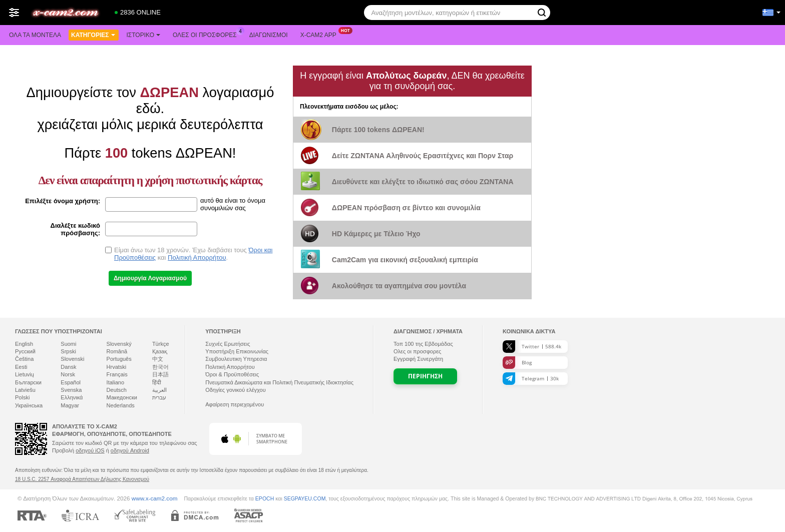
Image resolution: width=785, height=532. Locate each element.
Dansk (68, 367)
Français (117, 374)
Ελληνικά (72, 397)
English (24, 344)
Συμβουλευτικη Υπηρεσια (236, 359)
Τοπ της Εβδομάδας (423, 344)
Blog (517, 363)
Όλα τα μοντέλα (35, 35)
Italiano (115, 382)
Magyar (70, 405)
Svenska (71, 390)
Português (119, 359)
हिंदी (157, 382)
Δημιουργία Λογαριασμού (150, 278)
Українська (29, 405)
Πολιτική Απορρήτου (197, 257)
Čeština (24, 359)
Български (28, 382)
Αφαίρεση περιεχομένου (235, 404)
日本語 (160, 374)
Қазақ (160, 351)
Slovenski (72, 359)
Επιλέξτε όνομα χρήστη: (63, 201)
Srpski (68, 351)
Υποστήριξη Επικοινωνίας (237, 351)
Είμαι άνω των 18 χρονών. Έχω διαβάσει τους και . (193, 254)
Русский (25, 351)
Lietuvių (25, 374)
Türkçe (161, 344)
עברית (159, 397)
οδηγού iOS (90, 450)
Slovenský (119, 344)
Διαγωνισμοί (269, 35)
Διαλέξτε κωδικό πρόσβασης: (75, 229)
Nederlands (121, 405)
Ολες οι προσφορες (207, 34)
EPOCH (265, 498)
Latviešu (25, 390)
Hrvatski (117, 367)
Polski (22, 397)
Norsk (68, 374)
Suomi (68, 344)
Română (117, 351)
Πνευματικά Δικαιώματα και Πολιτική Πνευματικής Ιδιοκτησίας (279, 382)
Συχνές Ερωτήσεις (228, 344)
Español (71, 382)
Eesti (21, 367)
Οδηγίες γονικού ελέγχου (236, 390)
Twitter (532, 347)
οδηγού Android (130, 450)
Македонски (122, 397)
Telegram (531, 379)
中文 (158, 359)
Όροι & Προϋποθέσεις (232, 374)
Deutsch (117, 390)
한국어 (160, 367)
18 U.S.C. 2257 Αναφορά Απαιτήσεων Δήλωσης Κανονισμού (82, 479)
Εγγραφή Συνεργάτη (418, 359)
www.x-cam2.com (155, 498)
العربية (159, 390)
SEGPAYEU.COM (305, 498)
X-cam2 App (321, 34)
